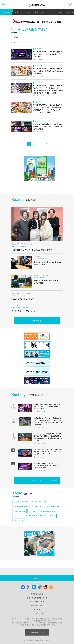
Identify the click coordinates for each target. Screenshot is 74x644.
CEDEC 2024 (37, 507)
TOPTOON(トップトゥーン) (22, 507)
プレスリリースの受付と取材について (37, 602)
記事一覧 (6, 12)
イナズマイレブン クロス (21, 502)
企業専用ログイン (37, 633)
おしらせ (37, 609)
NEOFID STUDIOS (19, 520)
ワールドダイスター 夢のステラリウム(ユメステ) (41, 516)
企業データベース (22, 12)
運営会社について (37, 594)
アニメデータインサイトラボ (40, 502)
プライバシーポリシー (37, 613)
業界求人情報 (40, 12)
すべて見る (37, 321)
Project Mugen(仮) (20, 511)
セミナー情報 (56, 12)
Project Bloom (18, 516)
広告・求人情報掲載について (37, 598)
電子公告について (37, 605)
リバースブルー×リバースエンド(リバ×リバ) (42, 511)
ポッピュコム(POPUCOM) (52, 507)
